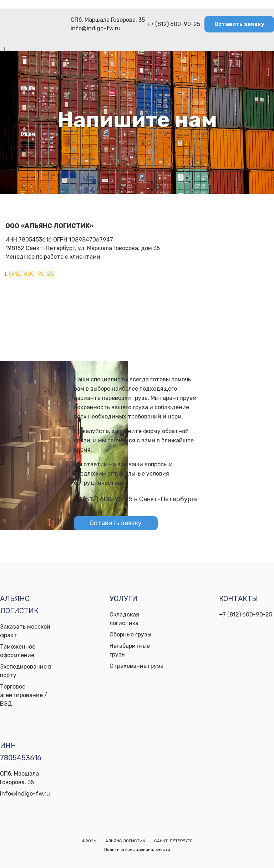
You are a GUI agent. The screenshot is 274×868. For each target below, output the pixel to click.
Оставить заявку (239, 24)
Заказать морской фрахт (25, 631)
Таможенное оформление (18, 651)
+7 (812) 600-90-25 (174, 24)
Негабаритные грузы (130, 650)
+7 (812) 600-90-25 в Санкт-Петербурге (136, 499)
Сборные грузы (130, 634)
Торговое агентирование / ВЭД (24, 695)
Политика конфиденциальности (137, 849)
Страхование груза (136, 666)
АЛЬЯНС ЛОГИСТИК (125, 841)
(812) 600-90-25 (31, 274)
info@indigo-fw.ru (96, 28)
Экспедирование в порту (26, 671)
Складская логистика (124, 619)
